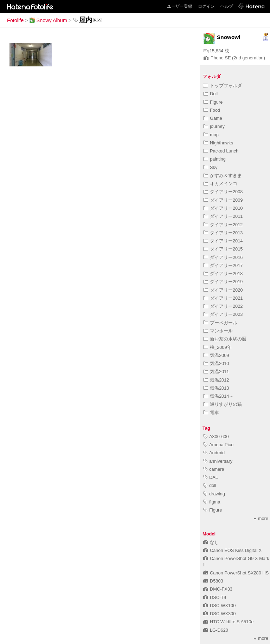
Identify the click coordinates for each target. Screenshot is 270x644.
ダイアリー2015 (223, 249)
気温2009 (216, 355)
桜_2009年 (217, 347)
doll (210, 485)
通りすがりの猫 (223, 404)
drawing (214, 494)
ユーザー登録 (180, 6)
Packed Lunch (221, 151)
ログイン (206, 6)
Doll (210, 94)
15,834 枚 (216, 51)
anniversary (218, 461)
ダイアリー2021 (223, 298)
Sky (210, 167)
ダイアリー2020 (223, 290)
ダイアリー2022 (223, 306)
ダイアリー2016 (223, 257)
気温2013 (216, 388)
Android (214, 453)
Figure (213, 102)
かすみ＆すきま (223, 175)
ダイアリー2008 (223, 192)
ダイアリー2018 (223, 274)
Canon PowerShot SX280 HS (236, 573)
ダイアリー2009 (223, 200)
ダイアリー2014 (223, 241)
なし (211, 542)
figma (212, 502)
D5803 (213, 581)
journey (214, 126)
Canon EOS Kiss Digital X (232, 550)
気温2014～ (218, 396)
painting (214, 159)
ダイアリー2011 (223, 216)
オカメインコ (220, 184)
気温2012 (216, 380)
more (261, 518)
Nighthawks (218, 143)
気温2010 (216, 363)
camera (214, 469)
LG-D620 (216, 630)
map (211, 135)
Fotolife (15, 20)
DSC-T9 (215, 597)
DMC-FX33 (218, 589)
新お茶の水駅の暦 (225, 339)
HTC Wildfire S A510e (228, 622)
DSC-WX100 (219, 606)
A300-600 (216, 437)
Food (212, 110)
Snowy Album (48, 20)
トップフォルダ (223, 86)
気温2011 (216, 372)
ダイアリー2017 (223, 265)
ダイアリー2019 (223, 282)
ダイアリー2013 (223, 233)
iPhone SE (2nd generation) (234, 58)
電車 (211, 413)
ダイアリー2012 (223, 225)
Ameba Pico (218, 445)
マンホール (218, 331)
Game (213, 118)
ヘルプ (227, 6)
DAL (211, 477)
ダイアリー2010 (223, 208)
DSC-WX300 (219, 614)
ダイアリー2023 (223, 314)
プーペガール (220, 323)
